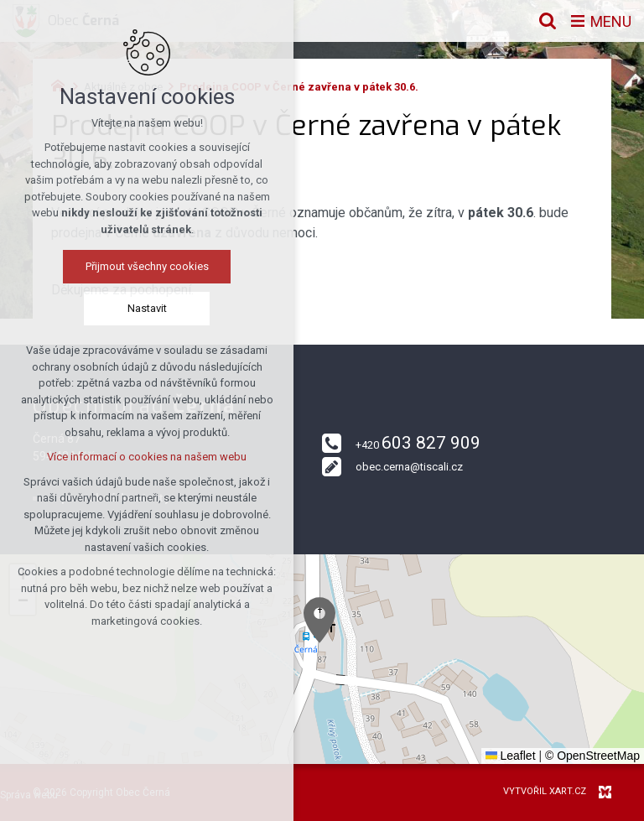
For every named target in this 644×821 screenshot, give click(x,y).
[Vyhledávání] (548, 21)
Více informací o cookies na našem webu (147, 457)
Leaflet (511, 756)
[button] (319, 620)
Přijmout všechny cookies (147, 266)
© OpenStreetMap (592, 756)
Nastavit (147, 308)
